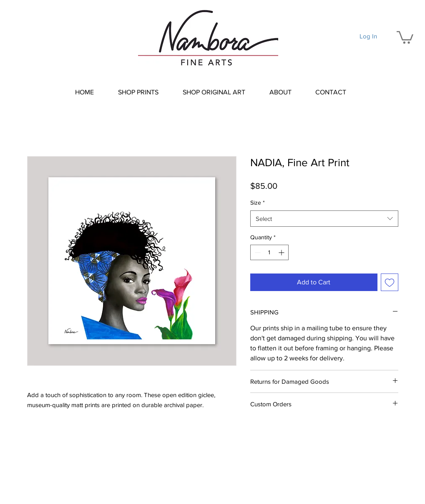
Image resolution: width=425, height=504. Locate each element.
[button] (405, 37)
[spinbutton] (269, 252)
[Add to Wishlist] (390, 282)
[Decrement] (257, 252)
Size (258, 203)
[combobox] (324, 219)
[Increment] (282, 252)
